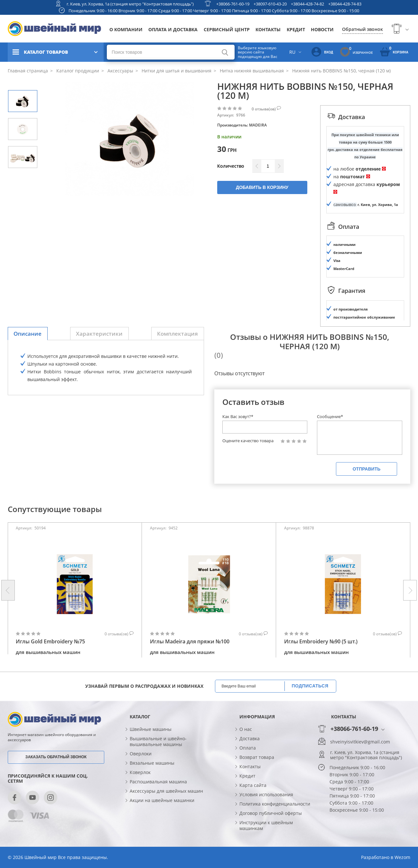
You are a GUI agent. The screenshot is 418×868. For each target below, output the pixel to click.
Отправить (367, 469)
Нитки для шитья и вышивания (176, 71)
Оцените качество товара (248, 441)
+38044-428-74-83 (345, 4)
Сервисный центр (227, 29)
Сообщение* (330, 416)
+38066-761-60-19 (233, 4)
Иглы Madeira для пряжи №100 (190, 642)
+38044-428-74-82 (307, 4)
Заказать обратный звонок (56, 757)
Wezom (402, 857)
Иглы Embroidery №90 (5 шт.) (321, 642)
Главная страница (28, 71)
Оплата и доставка (173, 29)
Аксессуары (120, 71)
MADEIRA (258, 125)
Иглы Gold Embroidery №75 (50, 642)
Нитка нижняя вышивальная (251, 71)
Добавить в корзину (262, 187)
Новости (322, 29)
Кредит (296, 29)
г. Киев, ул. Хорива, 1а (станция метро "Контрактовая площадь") (130, 4)
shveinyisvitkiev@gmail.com (360, 742)
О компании (126, 29)
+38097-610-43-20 (270, 4)
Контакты (268, 29)
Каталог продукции (77, 71)
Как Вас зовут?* (238, 416)
